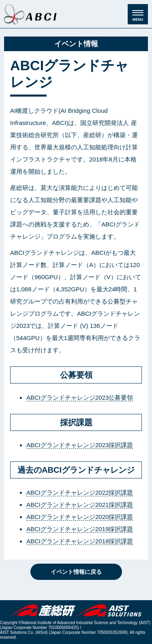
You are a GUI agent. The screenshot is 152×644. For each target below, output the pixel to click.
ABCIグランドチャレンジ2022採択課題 (80, 492)
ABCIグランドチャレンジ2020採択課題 (80, 517)
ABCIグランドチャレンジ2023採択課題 (80, 445)
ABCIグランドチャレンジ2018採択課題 (80, 541)
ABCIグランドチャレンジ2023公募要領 (80, 397)
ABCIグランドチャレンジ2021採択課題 (80, 505)
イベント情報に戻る (76, 572)
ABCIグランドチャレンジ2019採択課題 (80, 529)
